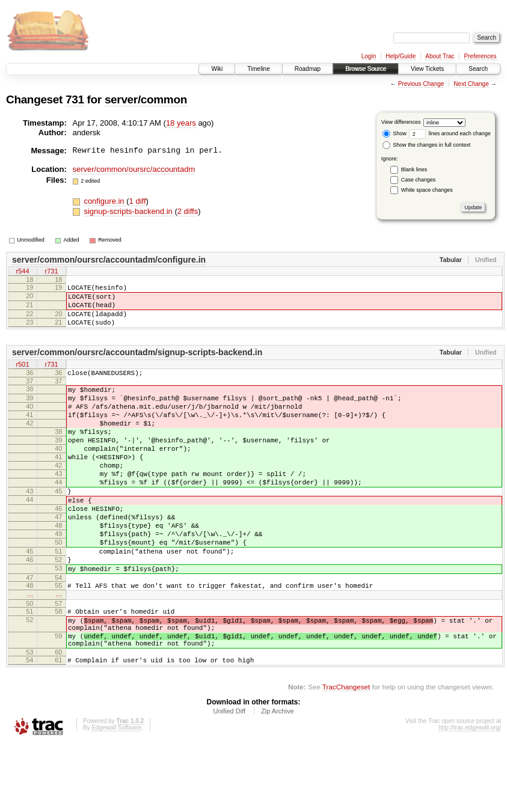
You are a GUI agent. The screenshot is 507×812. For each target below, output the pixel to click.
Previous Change (421, 84)
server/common (146, 99)
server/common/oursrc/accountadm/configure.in (109, 260)
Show (395, 133)
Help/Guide (401, 56)
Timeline (258, 69)
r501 (22, 376)
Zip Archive (277, 780)
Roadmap (308, 69)
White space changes (427, 190)
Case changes (419, 180)
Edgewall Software (116, 796)
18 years (181, 123)
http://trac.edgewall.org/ (470, 796)
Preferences (481, 56)
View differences (401, 122)
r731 (51, 272)
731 (75, 99)
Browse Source (366, 69)
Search (478, 69)
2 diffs (188, 211)
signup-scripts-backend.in (129, 211)
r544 (22, 272)
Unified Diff (229, 780)
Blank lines (414, 169)
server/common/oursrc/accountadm (134, 169)
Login (369, 56)
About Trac (440, 56)
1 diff (138, 201)
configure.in (105, 201)
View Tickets (427, 69)
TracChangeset (346, 755)
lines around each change (450, 133)
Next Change (471, 84)
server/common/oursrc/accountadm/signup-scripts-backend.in (137, 363)
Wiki (217, 69)
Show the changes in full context (427, 145)
